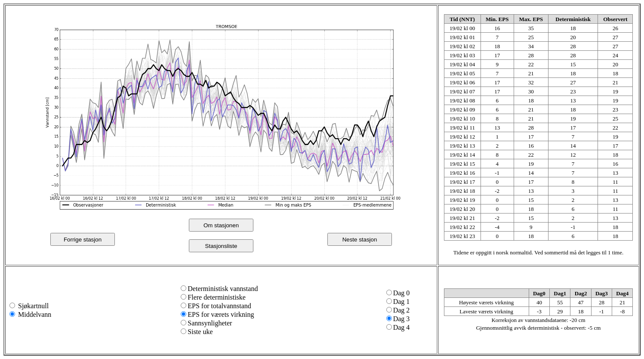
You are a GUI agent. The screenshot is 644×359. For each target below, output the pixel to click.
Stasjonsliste (221, 246)
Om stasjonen (221, 225)
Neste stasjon (360, 240)
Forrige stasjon (83, 240)
